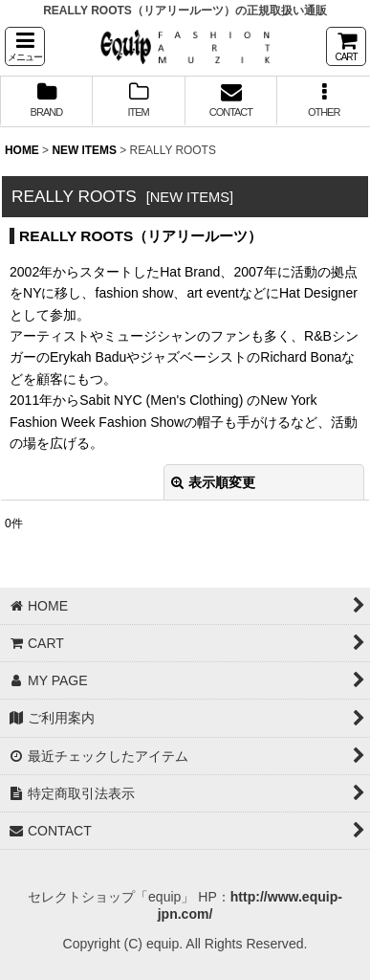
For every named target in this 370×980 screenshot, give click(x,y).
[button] (25, 46)
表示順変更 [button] (213, 482)
